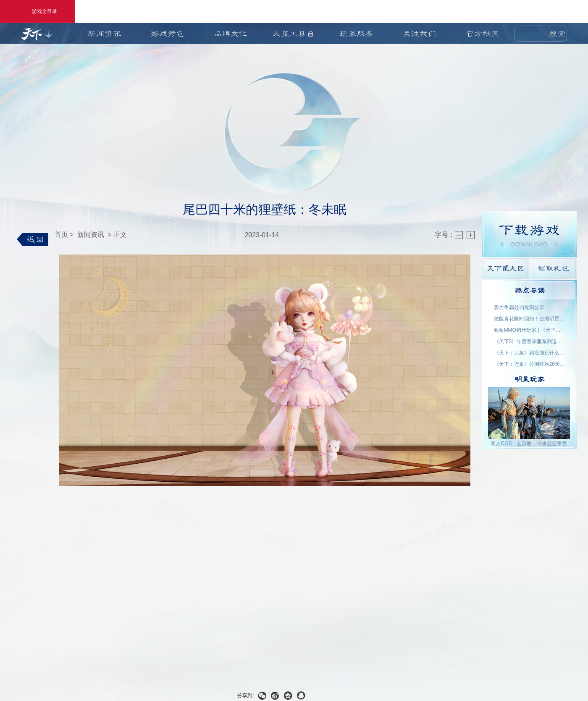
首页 (61, 235)
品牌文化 (231, 34)
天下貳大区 (505, 268)
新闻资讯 (105, 34)
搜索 (557, 34)
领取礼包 (553, 268)
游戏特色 (168, 34)
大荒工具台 (294, 34)
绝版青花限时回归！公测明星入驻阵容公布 (530, 319)
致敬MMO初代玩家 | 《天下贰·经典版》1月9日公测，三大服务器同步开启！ (530, 330)
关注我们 (420, 34)
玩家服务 (357, 34)
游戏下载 (529, 234)
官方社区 (483, 34)
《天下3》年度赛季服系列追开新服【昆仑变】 (530, 341)
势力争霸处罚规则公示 (519, 307)
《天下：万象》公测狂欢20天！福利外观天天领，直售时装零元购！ (530, 364)
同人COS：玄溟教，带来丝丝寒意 (529, 444)
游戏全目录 (38, 11)
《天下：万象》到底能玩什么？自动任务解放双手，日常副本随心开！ (530, 353)
